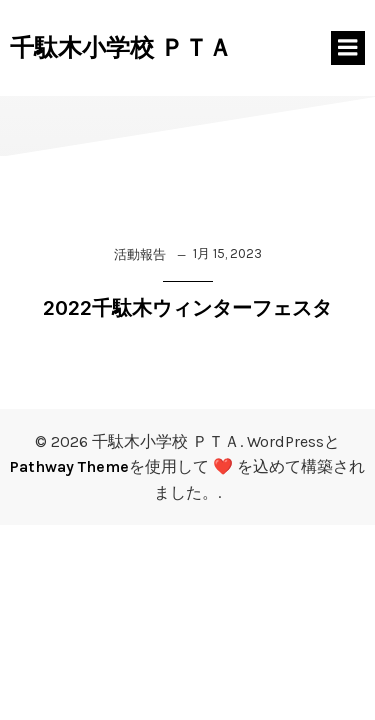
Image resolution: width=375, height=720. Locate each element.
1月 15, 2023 (227, 253)
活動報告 (140, 254)
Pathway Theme (69, 466)
